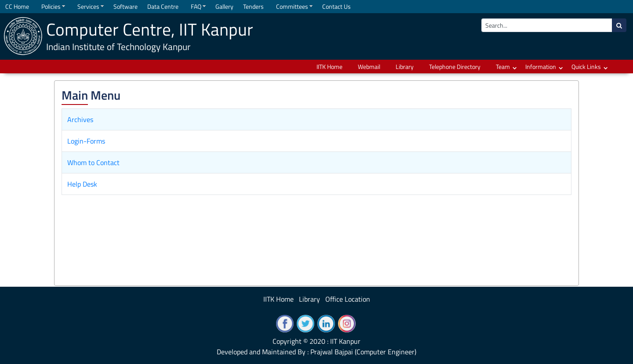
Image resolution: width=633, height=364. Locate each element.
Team (503, 67)
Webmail (369, 67)
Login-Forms (86, 141)
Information (541, 67)
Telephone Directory (455, 67)
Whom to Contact (93, 162)
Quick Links (586, 67)
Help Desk (82, 184)
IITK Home (329, 67)
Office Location (348, 299)
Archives (80, 119)
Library (405, 67)
